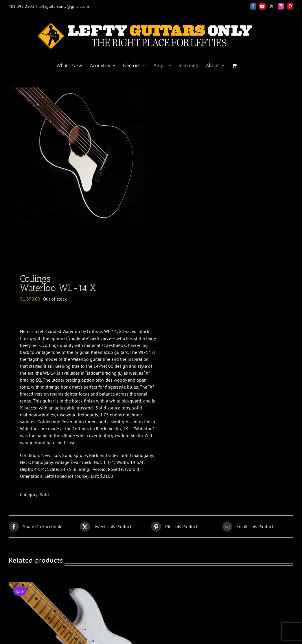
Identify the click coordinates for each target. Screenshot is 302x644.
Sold (44, 496)
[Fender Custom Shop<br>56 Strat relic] (78, 588)
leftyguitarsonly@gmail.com (64, 6)
